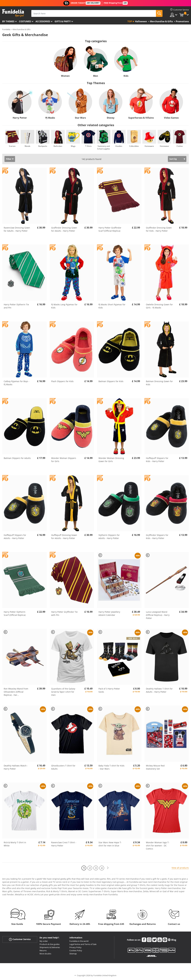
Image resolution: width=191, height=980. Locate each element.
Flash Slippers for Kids (62, 381)
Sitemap (73, 954)
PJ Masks (50, 118)
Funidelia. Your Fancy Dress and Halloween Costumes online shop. (13, 13)
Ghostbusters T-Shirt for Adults (63, 767)
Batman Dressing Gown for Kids (159, 383)
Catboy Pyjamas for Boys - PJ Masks (17, 383)
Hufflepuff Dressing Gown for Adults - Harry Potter (64, 537)
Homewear (164, 146)
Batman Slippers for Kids (111, 381)
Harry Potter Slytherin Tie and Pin (16, 306)
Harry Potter (20, 118)
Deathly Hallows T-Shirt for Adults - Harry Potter (159, 690)
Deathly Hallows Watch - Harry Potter (16, 767)
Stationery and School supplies (104, 147)
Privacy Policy (75, 947)
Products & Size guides (50, 944)
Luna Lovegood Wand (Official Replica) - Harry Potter (158, 615)
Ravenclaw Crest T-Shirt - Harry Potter (64, 844)
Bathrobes (58, 146)
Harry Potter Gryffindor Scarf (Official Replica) (110, 229)
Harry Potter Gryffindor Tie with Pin (64, 613)
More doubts (45, 954)
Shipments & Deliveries (50, 947)
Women (65, 76)
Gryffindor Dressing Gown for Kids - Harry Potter (159, 229)
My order (44, 941)
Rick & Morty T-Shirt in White (15, 844)
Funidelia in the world (79, 941)
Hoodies (119, 146)
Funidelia (6, 29)
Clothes (180, 146)
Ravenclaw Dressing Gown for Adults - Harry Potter (17, 229)
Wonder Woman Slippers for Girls (64, 460)
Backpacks (43, 146)
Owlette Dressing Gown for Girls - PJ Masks (159, 306)
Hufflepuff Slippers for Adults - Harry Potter (15, 537)
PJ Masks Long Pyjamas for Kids (64, 306)
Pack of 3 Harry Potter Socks (109, 690)
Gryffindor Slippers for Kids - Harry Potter (157, 537)
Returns (43, 950)
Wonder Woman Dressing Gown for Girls (111, 460)
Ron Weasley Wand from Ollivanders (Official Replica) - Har (16, 692)
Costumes (25, 21)
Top (130, 21)
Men (96, 76)
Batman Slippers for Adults (17, 458)
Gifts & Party (63, 21)
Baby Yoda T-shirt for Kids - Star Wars (111, 767)
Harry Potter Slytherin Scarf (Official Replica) (15, 613)
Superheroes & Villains (141, 118)
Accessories (43, 21)
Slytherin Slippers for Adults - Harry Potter (109, 537)
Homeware (149, 146)
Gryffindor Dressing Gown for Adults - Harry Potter (64, 229)
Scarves (12, 146)
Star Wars (80, 118)
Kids (126, 76)
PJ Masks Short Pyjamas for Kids (112, 306)
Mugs (73, 146)
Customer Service (20, 939)
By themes (8, 21)
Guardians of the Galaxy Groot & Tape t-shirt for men (63, 692)
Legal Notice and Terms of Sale (83, 944)
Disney (111, 118)
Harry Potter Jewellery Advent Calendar (109, 613)
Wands (27, 146)
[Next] (108, 868)
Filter (9, 159)
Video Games (171, 118)
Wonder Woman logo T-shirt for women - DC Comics (158, 846)
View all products (180, 868)
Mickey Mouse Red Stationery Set (155, 767)
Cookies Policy (76, 950)
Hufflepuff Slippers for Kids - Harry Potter (157, 460)
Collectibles (134, 146)
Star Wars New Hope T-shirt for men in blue (110, 844)
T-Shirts (88, 146)
